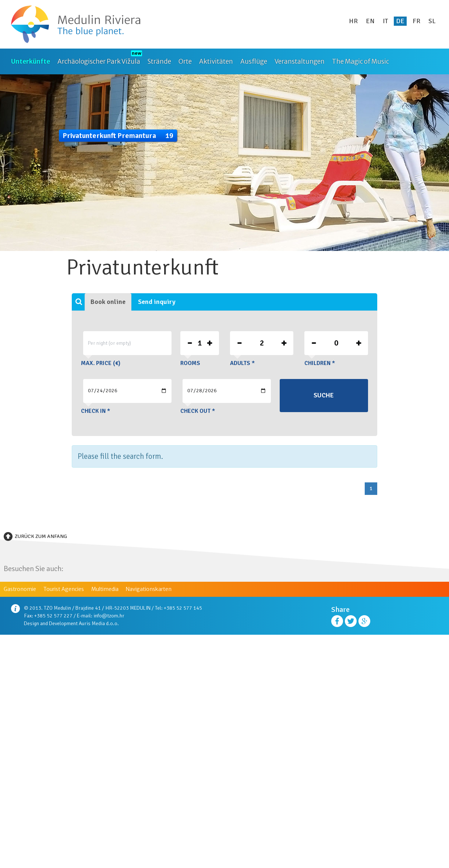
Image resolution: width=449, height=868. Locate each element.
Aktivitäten (216, 61)
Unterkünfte (31, 61)
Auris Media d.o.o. (99, 623)
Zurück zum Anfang (41, 536)
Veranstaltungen (300, 61)
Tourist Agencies (64, 589)
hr (353, 21)
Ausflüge (254, 61)
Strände (159, 61)
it (385, 21)
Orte (185, 61)
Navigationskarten (149, 589)
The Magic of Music (360, 61)
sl (432, 21)
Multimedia (105, 589)
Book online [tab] (108, 302)
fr (416, 21)
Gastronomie (20, 589)
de (400, 21)
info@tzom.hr (109, 616)
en (370, 21)
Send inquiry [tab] (157, 302)
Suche (324, 395)
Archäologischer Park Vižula (99, 61)
